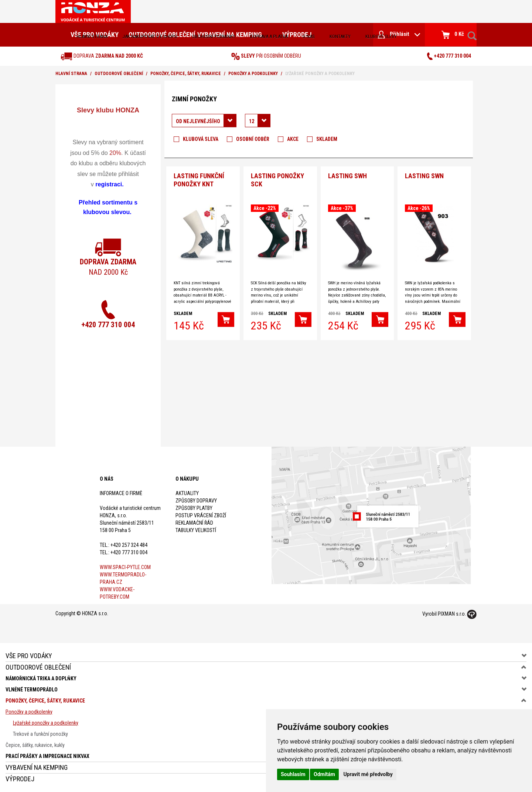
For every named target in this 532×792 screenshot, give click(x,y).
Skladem (327, 139)
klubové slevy (381, 36)
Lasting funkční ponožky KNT (199, 179)
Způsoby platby (194, 508)
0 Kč (453, 35)
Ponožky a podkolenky (253, 74)
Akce (293, 139)
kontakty (340, 36)
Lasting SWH (347, 175)
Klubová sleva (201, 139)
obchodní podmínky (214, 36)
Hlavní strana (92, 36)
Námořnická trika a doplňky (41, 678)
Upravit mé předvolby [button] (368, 774)
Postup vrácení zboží (201, 515)
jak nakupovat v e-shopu (150, 36)
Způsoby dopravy (196, 501)
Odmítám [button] (324, 774)
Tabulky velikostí (196, 530)
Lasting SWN (424, 175)
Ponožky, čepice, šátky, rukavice (186, 74)
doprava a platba (269, 36)
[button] (226, 318)
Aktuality (187, 493)
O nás (309, 36)
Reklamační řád (194, 523)
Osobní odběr (253, 139)
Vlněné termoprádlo (32, 690)
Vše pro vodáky (29, 656)
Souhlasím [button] (293, 774)
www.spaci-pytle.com (125, 567)
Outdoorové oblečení (119, 74)
